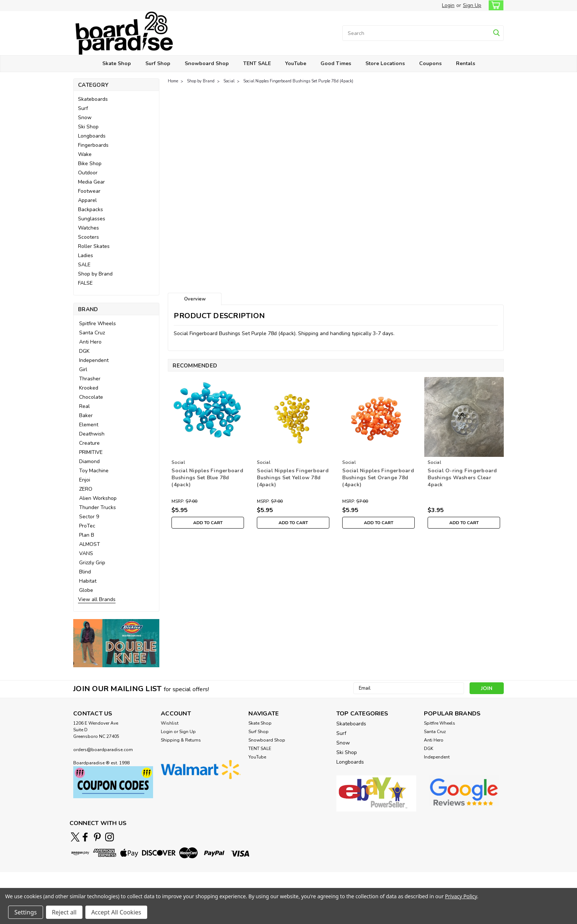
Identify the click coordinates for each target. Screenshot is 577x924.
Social (229, 81)
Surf (83, 108)
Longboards (92, 136)
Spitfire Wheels (98, 324)
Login (448, 5)
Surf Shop (158, 63)
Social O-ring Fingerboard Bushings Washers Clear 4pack (462, 478)
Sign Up (472, 5)
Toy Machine (94, 471)
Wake (85, 154)
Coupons (430, 63)
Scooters (89, 237)
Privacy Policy (461, 896)
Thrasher (90, 379)
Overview (195, 299)
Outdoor (88, 173)
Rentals (466, 63)
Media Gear (91, 182)
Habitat (88, 581)
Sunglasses (92, 219)
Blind (85, 572)
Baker (86, 415)
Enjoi (85, 480)
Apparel (87, 200)
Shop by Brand (95, 274)
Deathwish (92, 434)
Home (173, 81)
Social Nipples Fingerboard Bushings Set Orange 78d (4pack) (378, 478)
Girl (83, 369)
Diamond (89, 461)
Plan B (87, 535)
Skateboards (93, 99)
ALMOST (90, 544)
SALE (84, 265)
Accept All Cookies (116, 912)
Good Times (336, 63)
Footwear (89, 191)
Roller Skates (94, 246)
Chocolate (91, 397)
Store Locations (385, 63)
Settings (26, 912)
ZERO (86, 489)
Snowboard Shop (207, 63)
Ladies (86, 255)
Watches (89, 228)
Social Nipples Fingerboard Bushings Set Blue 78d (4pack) (207, 478)
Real (84, 406)
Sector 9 (89, 517)
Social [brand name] (178, 462)
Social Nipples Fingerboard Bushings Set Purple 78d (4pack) (298, 81)
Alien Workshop (98, 498)
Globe (86, 590)
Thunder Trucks (98, 507)
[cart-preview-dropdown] (494, 5)
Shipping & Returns (181, 740)
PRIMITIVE (91, 452)
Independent (94, 360)
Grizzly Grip (92, 563)
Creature (89, 443)
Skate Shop (117, 63)
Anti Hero (90, 342)
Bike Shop (90, 164)
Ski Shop (88, 127)
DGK (84, 351)
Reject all (64, 912)
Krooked (89, 388)
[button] (116, 643)
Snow (85, 118)
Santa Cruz (92, 333)
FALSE (85, 283)
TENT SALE (257, 63)
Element (89, 425)
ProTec (87, 526)
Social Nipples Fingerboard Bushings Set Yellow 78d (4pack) (293, 478)
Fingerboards (93, 145)
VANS (86, 553)
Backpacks (91, 209)
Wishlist (170, 723)
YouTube (296, 63)
